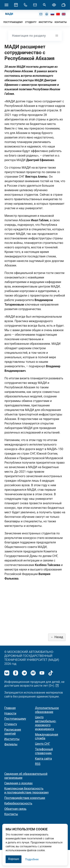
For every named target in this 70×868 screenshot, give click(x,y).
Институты (12, 739)
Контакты (11, 814)
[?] (57, 686)
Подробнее (32, 859)
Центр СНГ (43, 744)
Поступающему (15, 719)
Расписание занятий (13, 732)
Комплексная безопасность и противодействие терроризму (27, 790)
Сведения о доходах (18, 783)
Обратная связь (15, 809)
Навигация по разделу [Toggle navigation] (35, 36)
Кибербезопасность (18, 803)
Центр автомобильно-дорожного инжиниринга (46, 723)
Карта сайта (43, 759)
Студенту (11, 724)
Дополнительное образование (47, 710)
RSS (38, 764)
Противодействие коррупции (25, 798)
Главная (10, 708)
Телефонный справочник (44, 751)
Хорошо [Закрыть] (14, 859)
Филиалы (11, 744)
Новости (10, 713)
